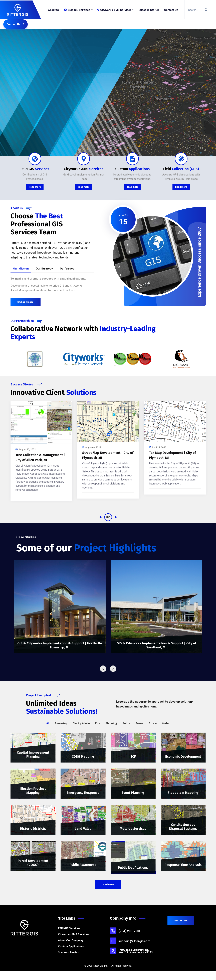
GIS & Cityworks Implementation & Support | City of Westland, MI (156, 645)
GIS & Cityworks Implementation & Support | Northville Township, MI (60, 645)
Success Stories (149, 10)
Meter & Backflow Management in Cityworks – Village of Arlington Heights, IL (173, 460)
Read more (35, 187)
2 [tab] (111, 517)
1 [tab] (103, 517)
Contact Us (171, 10)
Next (113, 669)
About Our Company (71, 940)
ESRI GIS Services (69, 928)
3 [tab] (116, 517)
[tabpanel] (41, 449)
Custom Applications (71, 946)
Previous (103, 669)
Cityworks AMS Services (114, 10)
